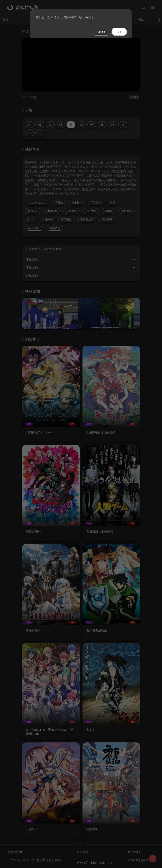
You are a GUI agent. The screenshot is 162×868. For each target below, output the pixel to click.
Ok (119, 32)
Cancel (102, 32)
